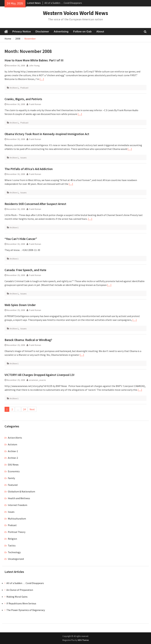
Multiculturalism (17, 519)
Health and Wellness (19, 498)
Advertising (61, 32)
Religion (12, 539)
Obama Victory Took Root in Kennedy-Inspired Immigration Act (47, 134)
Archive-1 (14, 88)
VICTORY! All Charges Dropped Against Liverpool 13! (39, 375)
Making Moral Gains (17, 597)
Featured (13, 485)
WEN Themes (83, 640)
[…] (42, 79)
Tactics (12, 545)
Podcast (24, 88)
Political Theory (17, 532)
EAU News (13, 465)
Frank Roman (35, 104)
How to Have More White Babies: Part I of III (34, 60)
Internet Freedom (18, 505)
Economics (14, 471)
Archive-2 (13, 458)
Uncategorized (16, 559)
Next (32, 409)
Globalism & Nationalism (21, 491)
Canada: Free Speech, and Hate (25, 270)
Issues (24, 158)
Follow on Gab (82, 32)
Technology (14, 552)
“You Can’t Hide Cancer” (21, 239)
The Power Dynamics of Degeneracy (26, 610)
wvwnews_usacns (37, 380)
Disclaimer (42, 32)
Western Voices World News (75, 13)
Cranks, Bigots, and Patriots (23, 99)
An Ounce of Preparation (20, 590)
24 (24, 409)
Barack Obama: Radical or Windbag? (28, 340)
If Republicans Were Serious (21, 603)
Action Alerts (15, 438)
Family (11, 478)
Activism (13, 444)
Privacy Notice (21, 32)
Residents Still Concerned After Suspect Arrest (35, 204)
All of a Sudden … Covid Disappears (63, 3)
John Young (34, 65)
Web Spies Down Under (20, 305)
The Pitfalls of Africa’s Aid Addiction (29, 169)
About (100, 32)
